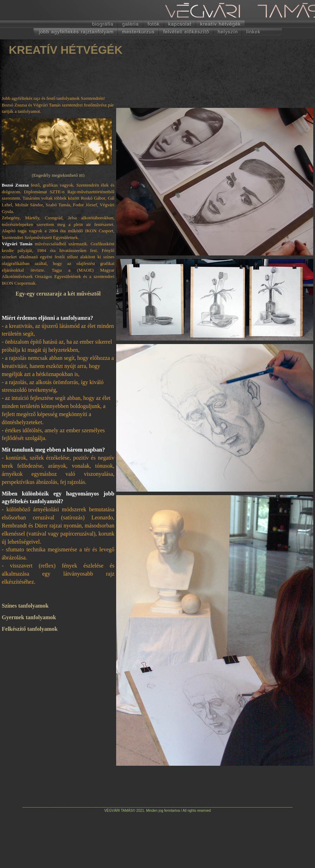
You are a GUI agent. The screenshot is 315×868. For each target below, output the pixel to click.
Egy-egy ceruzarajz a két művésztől (58, 294)
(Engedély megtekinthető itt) (58, 175)
